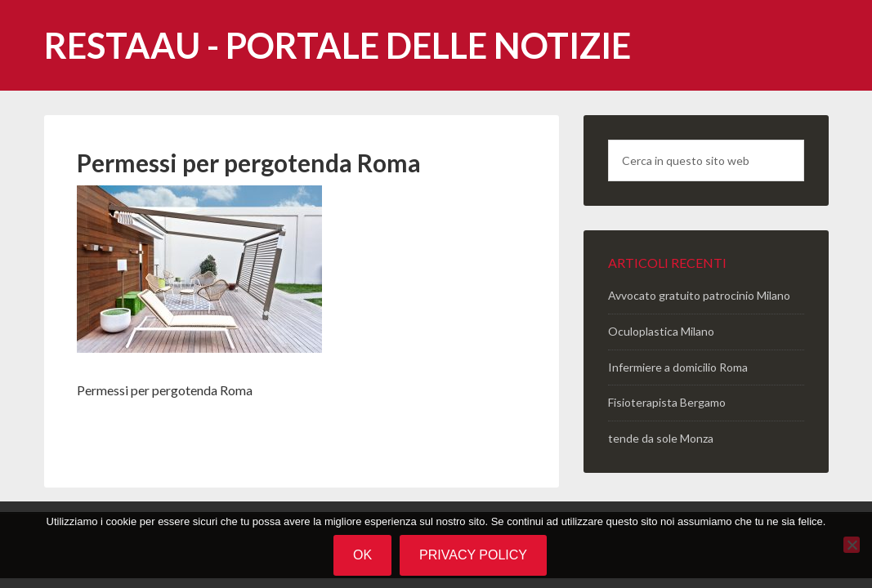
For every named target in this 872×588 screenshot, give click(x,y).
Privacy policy (473, 555)
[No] (852, 545)
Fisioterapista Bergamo (667, 402)
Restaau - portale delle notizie (338, 45)
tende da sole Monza (661, 438)
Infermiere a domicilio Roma (678, 367)
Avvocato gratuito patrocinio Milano (699, 295)
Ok (362, 555)
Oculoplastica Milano (661, 331)
